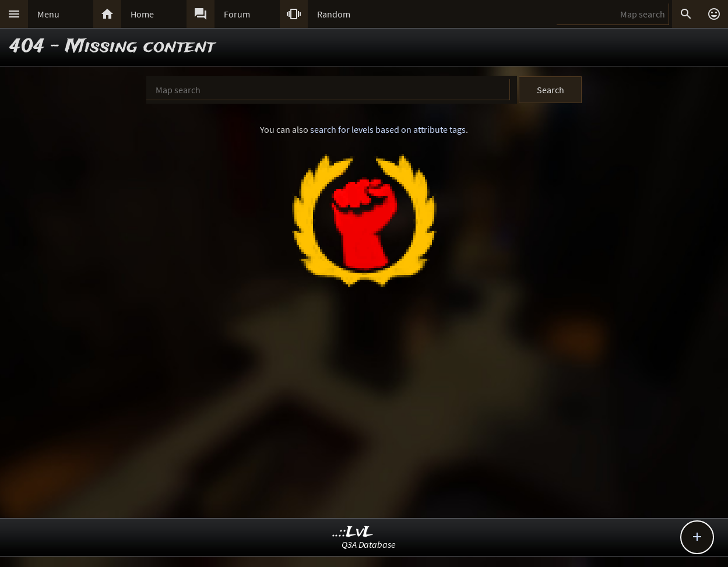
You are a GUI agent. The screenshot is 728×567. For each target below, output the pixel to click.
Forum (237, 14)
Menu (48, 14)
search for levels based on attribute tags (388, 129)
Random (334, 14)
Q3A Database (369, 544)
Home (142, 14)
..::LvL (353, 532)
